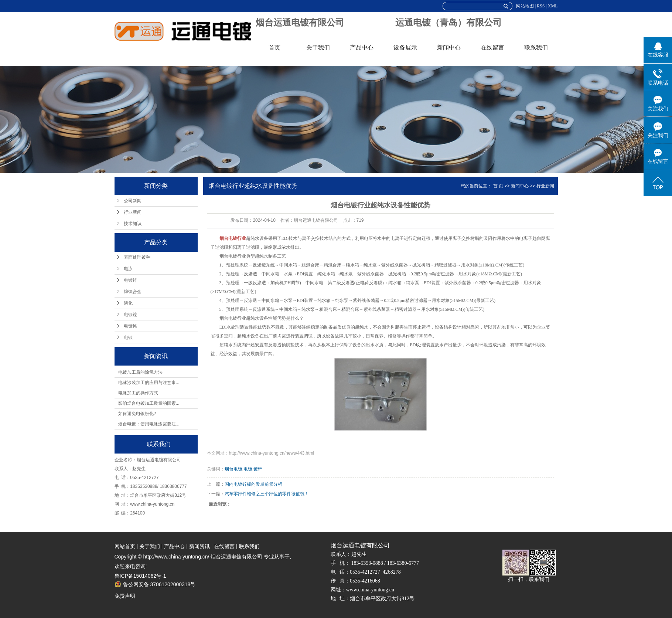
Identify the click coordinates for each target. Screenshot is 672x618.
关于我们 (318, 47)
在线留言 (492, 47)
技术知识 (133, 224)
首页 (274, 47)
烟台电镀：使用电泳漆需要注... (149, 424)
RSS (541, 6)
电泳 (128, 269)
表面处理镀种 (137, 257)
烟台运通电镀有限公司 (300, 23)
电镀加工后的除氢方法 (140, 372)
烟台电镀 (233, 469)
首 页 (498, 186)
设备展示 (405, 47)
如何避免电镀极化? (137, 414)
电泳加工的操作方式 (138, 393)
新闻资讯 (199, 546)
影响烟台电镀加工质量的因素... (149, 403)
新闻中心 (449, 47)
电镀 (128, 337)
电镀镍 (130, 315)
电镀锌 (130, 280)
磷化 (128, 303)
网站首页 (125, 546)
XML (553, 6)
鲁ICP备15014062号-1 (140, 576)
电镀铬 (130, 326)
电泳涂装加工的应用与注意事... (149, 383)
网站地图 (525, 6)
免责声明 (125, 596)
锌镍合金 (133, 292)
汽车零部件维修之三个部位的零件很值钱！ (267, 494)
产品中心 (362, 47)
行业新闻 (133, 212)
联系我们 (536, 47)
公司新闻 (133, 201)
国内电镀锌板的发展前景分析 (253, 484)
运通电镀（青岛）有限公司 (448, 23)
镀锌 (258, 469)
